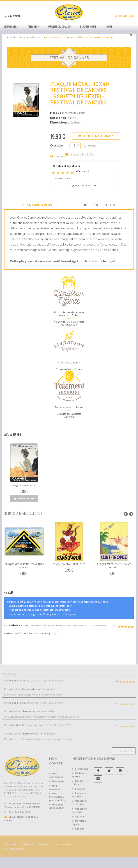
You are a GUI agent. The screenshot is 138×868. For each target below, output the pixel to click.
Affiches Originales (59, 26)
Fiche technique (101, 205)
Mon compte (14, 16)
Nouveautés (11, 26)
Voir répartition (62, 178)
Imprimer (60, 156)
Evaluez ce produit (85, 186)
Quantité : (57, 146)
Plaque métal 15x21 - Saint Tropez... (114, 566)
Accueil (11, 37)
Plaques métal (88, 26)
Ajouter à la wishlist (82, 155)
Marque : (56, 113)
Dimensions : (59, 122)
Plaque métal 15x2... (24, 485)
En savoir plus (37, 205)
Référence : (59, 118)
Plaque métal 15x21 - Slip (69, 564)
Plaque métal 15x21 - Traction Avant (24, 566)
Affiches (33, 26)
